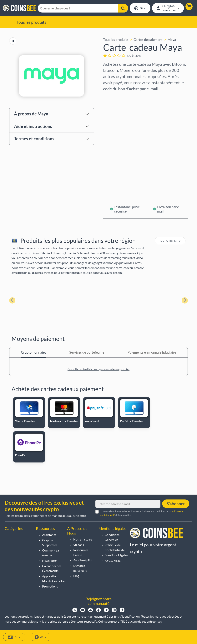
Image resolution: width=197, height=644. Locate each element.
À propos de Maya (31, 114)
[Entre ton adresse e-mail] (128, 504)
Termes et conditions (34, 139)
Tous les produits (31, 22)
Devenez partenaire (80, 568)
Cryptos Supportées (50, 543)
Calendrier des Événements (52, 568)
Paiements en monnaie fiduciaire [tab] (152, 353)
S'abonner (176, 504)
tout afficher (170, 241)
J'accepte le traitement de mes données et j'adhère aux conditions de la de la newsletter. (142, 513)
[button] (189, 7)
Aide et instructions (33, 127)
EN (140, 9)
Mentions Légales (116, 555)
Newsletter (50, 560)
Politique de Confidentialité (115, 547)
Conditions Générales (112, 537)
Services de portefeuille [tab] (87, 353)
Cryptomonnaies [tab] (34, 353)
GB (40, 637)
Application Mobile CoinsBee (53, 579)
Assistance (49, 535)
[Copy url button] (13, 41)
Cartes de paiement (148, 40)
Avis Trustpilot (83, 560)
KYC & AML (113, 560)
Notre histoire (83, 539)
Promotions (50, 586)
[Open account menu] (168, 8)
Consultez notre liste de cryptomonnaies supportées (98, 370)
